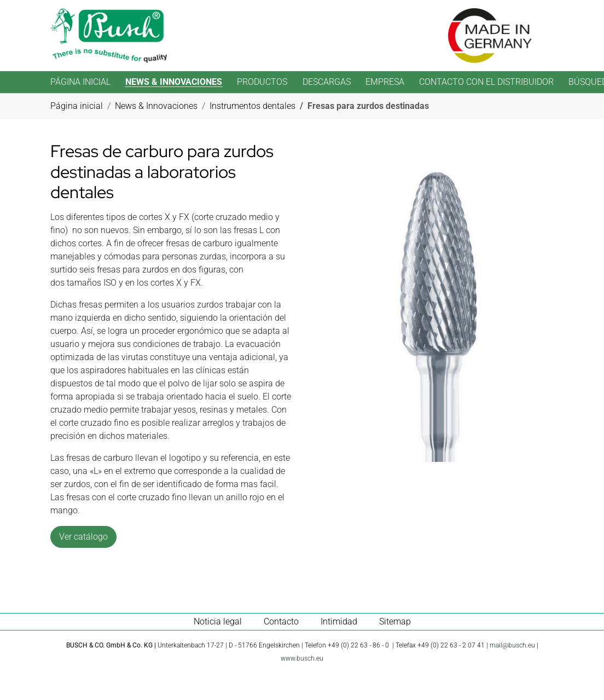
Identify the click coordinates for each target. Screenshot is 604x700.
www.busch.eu (302, 658)
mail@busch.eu (512, 645)
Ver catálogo (83, 537)
